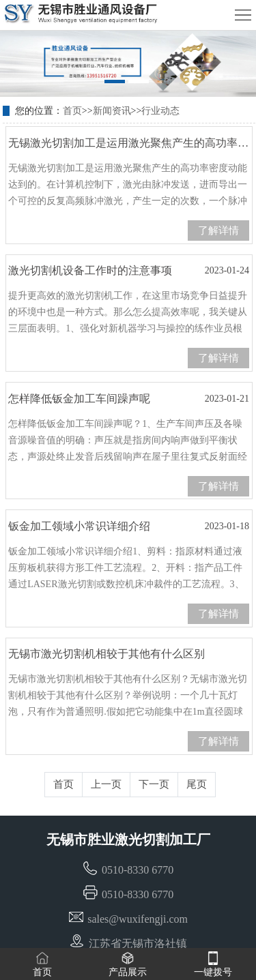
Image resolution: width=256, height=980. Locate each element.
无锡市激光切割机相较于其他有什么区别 (129, 658)
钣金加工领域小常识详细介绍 (129, 526)
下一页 (154, 784)
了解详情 (218, 231)
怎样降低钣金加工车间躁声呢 (129, 399)
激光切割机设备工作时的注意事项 (129, 271)
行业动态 (160, 111)
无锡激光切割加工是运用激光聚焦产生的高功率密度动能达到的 (129, 147)
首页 (72, 111)
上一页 (106, 784)
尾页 (197, 784)
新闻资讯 (112, 111)
